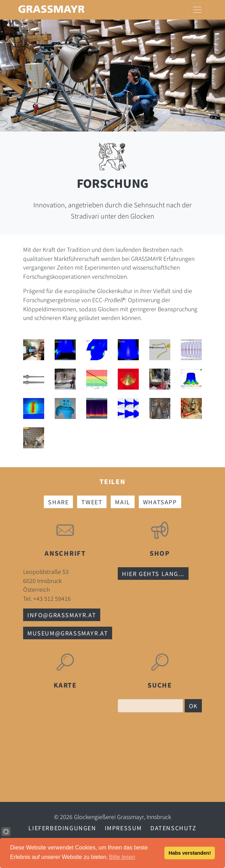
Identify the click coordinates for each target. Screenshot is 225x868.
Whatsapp (160, 502)
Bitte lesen (122, 857)
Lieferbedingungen (62, 828)
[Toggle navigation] (197, 10)
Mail (122, 502)
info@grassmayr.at (62, 615)
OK (193, 706)
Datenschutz (173, 828)
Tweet (92, 502)
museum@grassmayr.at (68, 633)
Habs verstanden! (190, 853)
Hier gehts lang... (153, 574)
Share (58, 502)
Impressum (123, 828)
